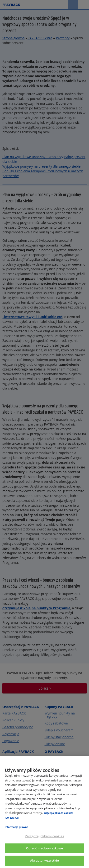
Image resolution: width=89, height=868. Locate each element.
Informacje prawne (16, 827)
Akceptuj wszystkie (44, 860)
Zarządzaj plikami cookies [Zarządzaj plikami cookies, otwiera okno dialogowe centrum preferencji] (44, 836)
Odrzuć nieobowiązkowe (45, 848)
